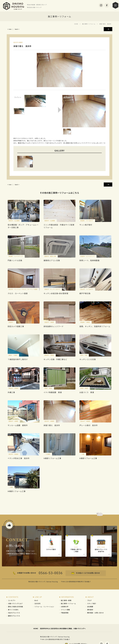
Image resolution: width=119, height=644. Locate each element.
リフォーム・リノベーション (44, 607)
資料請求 (90, 610)
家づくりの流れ (13, 610)
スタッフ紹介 (92, 603)
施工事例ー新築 (66, 600)
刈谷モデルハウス (14, 613)
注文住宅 (37, 603)
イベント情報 (65, 610)
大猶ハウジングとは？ (16, 603)
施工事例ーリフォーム (68, 603)
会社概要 (90, 607)
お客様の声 (65, 607)
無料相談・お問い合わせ (95, 613)
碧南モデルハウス (14, 616)
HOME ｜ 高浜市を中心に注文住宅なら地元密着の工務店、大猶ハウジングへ (59, 628)
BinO (36, 600)
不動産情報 (65, 613)
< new (10, 29)
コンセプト (12, 600)
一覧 (108, 29)
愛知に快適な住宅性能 (16, 607)
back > (17, 29)
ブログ (89, 600)
